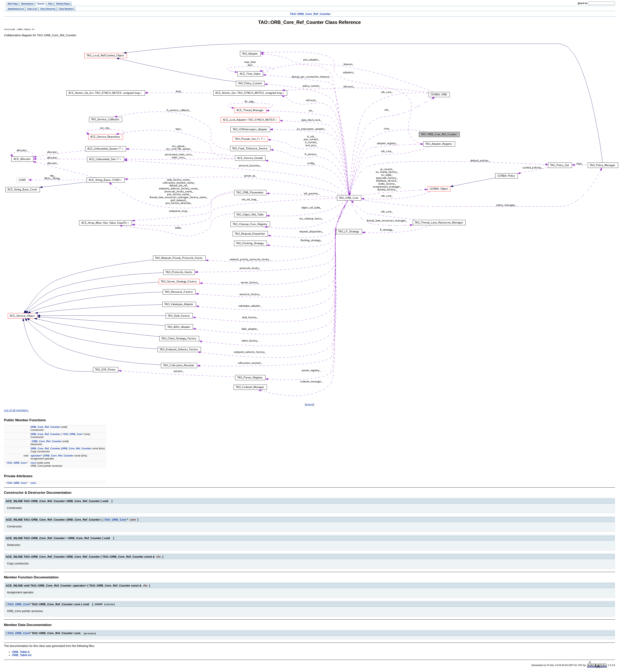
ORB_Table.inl (22, 655)
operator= (36, 456)
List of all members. (16, 411)
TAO (293, 14)
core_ (34, 483)
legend (309, 405)
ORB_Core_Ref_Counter (314, 14)
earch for (583, 3)
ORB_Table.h (21, 652)
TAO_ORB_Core (73, 434)
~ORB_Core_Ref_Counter (46, 442)
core (33, 463)
